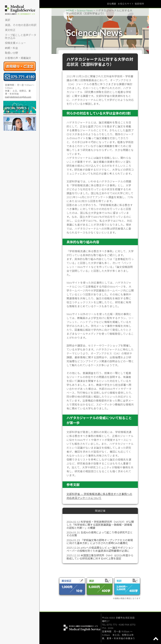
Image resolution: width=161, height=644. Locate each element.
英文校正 (10, 30)
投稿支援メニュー (15, 43)
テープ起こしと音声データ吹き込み (21, 36)
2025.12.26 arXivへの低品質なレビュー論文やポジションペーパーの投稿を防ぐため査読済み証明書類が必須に (100, 549)
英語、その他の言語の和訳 (21, 25)
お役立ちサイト (126, 4)
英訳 (8, 20)
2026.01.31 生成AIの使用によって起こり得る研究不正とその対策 (100, 534)
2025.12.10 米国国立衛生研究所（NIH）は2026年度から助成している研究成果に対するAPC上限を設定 (100, 557)
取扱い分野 (11, 53)
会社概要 (111, 4)
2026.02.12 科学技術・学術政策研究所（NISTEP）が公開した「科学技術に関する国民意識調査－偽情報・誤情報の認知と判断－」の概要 (100, 525)
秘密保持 (139, 4)
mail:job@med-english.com (18, 97)
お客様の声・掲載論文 (18, 58)
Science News (85, 10)
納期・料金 (11, 48)
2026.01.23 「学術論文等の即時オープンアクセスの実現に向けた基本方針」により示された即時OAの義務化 (100, 542)
